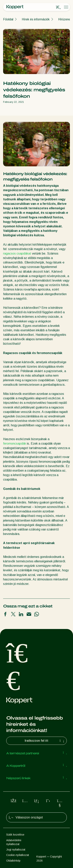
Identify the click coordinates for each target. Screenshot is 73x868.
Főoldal (8, 19)
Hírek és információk (36, 19)
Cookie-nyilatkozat (18, 855)
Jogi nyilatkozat (16, 850)
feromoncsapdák (15, 444)
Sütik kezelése (15, 835)
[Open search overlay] (58, 7)
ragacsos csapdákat (17, 253)
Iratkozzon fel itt (45, 741)
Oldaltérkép (13, 861)
